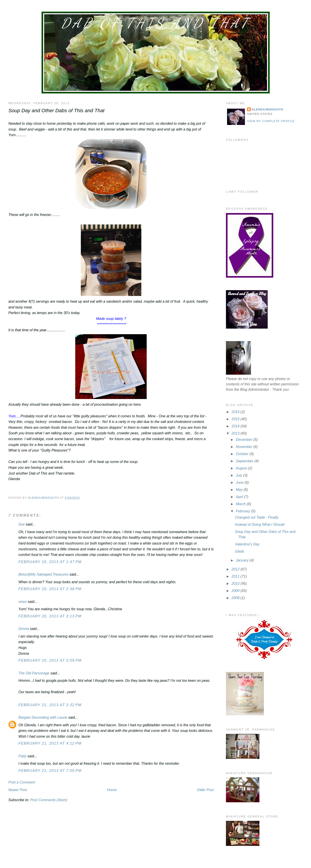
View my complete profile (271, 121)
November (244, 447)
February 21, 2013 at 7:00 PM (50, 771)
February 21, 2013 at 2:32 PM (50, 705)
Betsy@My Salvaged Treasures (43, 574)
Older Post (205, 790)
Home (112, 790)
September (245, 461)
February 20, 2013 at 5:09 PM (50, 660)
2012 (236, 569)
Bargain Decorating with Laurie (43, 717)
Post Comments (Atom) (49, 800)
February (243, 511)
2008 (236, 598)
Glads (240, 551)
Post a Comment (22, 782)
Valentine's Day (247, 544)
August (242, 468)
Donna (24, 629)
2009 (236, 591)
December (244, 440)
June (240, 483)
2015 (236, 419)
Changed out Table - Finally (257, 517)
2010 (236, 584)
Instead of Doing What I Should (260, 525)
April (240, 497)
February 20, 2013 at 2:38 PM (50, 589)
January (243, 560)
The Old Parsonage (34, 673)
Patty (23, 756)
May (240, 490)
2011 (236, 576)
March (241, 504)
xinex (22, 602)
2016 (236, 412)
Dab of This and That (156, 23)
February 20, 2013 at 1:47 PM (50, 562)
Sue (21, 524)
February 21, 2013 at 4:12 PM (50, 743)
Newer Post (18, 790)
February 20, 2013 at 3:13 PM (50, 616)
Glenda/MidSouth (267, 110)
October (243, 454)
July (239, 475)
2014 (236, 426)
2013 (236, 433)
